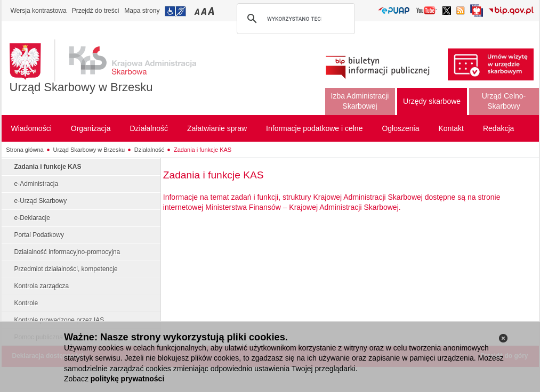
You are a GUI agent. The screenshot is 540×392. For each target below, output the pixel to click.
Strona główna (25, 150)
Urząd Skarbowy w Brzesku (81, 87)
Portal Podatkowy (39, 235)
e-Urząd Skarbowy (41, 201)
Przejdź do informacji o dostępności (175, 11)
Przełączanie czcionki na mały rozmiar (198, 11)
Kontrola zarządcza (42, 286)
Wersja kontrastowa (39, 11)
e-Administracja (37, 184)
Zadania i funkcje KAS (203, 150)
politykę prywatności (127, 379)
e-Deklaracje (32, 218)
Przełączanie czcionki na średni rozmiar (205, 11)
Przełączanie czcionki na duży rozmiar (212, 11)
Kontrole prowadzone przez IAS (59, 320)
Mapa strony (142, 11)
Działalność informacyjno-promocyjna (67, 252)
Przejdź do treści (96, 11)
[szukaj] (294, 19)
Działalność (149, 150)
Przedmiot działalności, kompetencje (66, 269)
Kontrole (26, 303)
